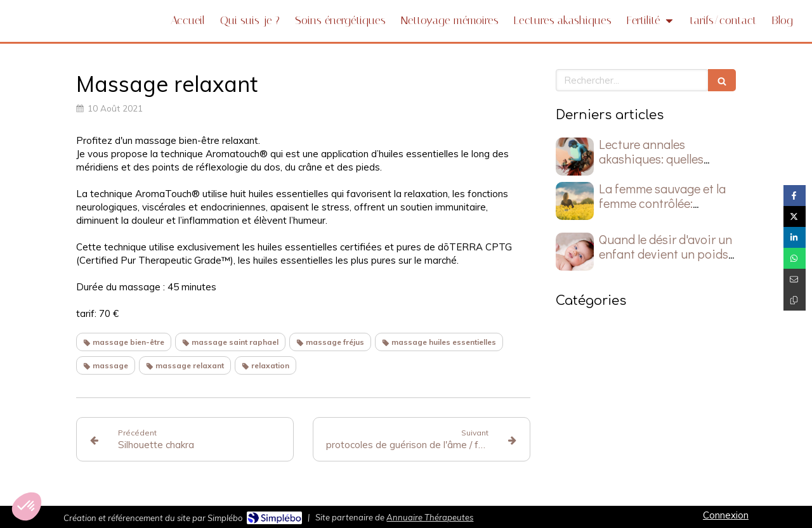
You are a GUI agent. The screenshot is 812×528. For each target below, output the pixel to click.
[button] (27, 506)
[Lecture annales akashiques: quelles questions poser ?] (575, 157)
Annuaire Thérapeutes (430, 517)
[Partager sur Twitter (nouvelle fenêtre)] (795, 216)
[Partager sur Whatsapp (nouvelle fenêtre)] (795, 258)
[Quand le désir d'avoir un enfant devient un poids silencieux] (575, 252)
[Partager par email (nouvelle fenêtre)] (795, 279)
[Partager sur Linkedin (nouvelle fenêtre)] (795, 237)
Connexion (726, 515)
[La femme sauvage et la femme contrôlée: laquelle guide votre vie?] (575, 201)
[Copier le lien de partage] (795, 300)
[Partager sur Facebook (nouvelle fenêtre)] (795, 196)
